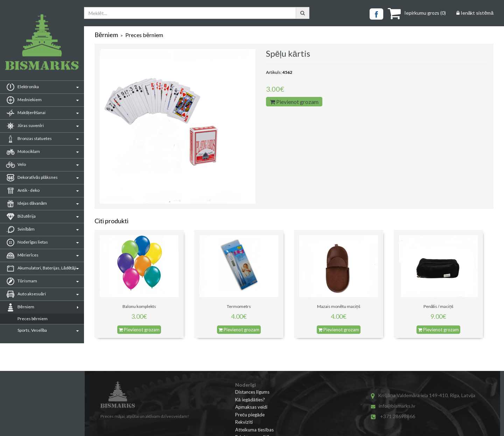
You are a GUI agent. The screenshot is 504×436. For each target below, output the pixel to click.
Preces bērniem (33, 319)
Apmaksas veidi (251, 407)
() (417, 13)
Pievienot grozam (294, 102)
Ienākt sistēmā (475, 13)
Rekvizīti (244, 422)
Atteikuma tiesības (254, 430)
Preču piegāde (250, 415)
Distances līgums (252, 392)
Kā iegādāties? (250, 400)
